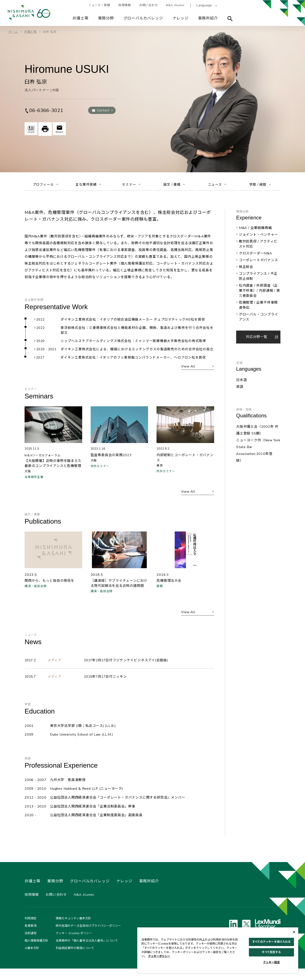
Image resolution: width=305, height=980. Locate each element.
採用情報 (125, 5)
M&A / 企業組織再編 (255, 229)
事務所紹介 (208, 18)
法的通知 (30, 945)
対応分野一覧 (257, 338)
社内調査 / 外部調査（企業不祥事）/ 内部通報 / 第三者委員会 (259, 292)
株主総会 (246, 268)
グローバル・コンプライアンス (259, 318)
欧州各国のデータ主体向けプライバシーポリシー (88, 937)
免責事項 (30, 937)
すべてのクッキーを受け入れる (272, 942)
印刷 (46, 129)
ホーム (13, 32)
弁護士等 (80, 18)
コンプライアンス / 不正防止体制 (258, 278)
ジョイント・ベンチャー (259, 236)
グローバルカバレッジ (143, 18)
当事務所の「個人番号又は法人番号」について (87, 952)
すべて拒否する (271, 952)
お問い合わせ (149, 5)
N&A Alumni (176, 5)
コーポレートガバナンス (259, 262)
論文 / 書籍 (174, 185)
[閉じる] (294, 932)
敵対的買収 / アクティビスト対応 (258, 245)
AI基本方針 (32, 960)
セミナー (131, 185)
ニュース (217, 185)
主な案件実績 (88, 185)
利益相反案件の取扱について (75, 960)
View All (187, 374)
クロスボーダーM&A (256, 255)
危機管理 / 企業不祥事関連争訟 (258, 307)
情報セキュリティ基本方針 (73, 930)
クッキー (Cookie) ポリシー (74, 945)
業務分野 (106, 18)
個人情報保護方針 (36, 952)
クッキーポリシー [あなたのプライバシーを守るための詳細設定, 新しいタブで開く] (159, 956)
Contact (103, 110)
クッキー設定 (271, 962)
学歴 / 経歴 (260, 185)
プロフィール (45, 185)
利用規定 (30, 930)
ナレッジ (181, 18)
